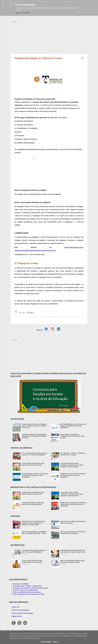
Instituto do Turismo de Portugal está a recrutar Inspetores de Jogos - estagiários (73, 475)
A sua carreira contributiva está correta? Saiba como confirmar (32, 561)
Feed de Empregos (25, 5)
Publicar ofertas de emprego (22, 613)
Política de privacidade (20, 610)
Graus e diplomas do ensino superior (27, 592)
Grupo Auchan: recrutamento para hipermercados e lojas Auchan (33, 464)
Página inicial (17, 616)
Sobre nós (16, 607)
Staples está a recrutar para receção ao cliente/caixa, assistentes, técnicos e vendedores (73, 504)
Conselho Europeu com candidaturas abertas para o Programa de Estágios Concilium (34, 436)
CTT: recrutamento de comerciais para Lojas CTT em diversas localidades (34, 454)
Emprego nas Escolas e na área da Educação (30, 588)
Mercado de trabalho (21, 584)
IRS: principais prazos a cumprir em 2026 (29, 594)
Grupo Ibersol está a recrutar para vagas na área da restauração (33, 503)
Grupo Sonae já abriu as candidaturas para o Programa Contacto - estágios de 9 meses (34, 426)
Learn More (46, 642)
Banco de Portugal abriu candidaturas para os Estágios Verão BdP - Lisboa (34, 532)
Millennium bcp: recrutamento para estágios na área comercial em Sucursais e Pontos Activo (33, 523)
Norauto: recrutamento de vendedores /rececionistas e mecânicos (73, 532)
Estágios (30, 313)
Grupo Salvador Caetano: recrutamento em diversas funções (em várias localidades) (35, 475)
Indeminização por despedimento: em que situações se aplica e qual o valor (73, 551)
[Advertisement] (49, 36)
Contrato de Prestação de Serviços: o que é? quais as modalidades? (34, 551)
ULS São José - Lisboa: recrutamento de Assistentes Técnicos (73, 454)
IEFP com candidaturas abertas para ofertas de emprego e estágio (72, 561)
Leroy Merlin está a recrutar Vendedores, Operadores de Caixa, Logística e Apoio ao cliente (72, 465)
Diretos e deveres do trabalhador (25, 590)
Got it (56, 642)
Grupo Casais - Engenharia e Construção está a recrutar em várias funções (72, 436)
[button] (82, 58)
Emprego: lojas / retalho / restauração (27, 586)
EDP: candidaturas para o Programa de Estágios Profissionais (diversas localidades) (73, 426)
